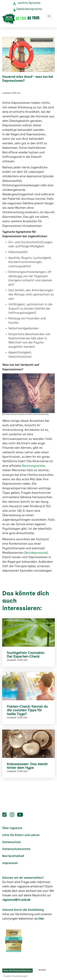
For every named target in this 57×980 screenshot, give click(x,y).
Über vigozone (12, 828)
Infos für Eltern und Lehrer (21, 835)
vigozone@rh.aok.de (16, 900)
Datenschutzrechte (16, 849)
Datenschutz (12, 842)
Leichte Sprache (29, 3)
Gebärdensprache (29, 9)
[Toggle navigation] (49, 16)
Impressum (10, 863)
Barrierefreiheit (13, 856)
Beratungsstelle (34, 466)
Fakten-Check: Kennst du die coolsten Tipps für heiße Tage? (27, 710)
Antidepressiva (36, 553)
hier (41, 919)
